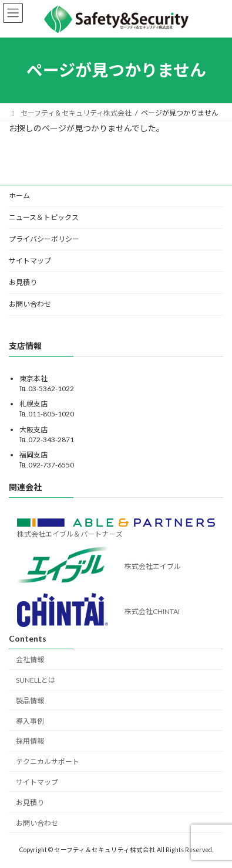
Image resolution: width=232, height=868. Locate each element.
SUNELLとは (36, 680)
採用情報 (30, 741)
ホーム (19, 196)
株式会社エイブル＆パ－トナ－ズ (70, 534)
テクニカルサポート (48, 762)
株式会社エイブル (153, 566)
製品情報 (30, 701)
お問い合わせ (30, 304)
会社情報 (30, 660)
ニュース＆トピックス (44, 217)
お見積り (23, 282)
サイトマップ (30, 261)
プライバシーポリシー (44, 239)
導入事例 (30, 720)
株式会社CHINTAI (152, 611)
